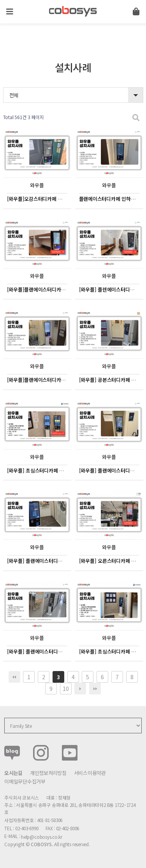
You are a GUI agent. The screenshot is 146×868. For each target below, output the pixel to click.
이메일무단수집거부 (25, 781)
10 (66, 689)
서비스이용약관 (90, 773)
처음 (14, 677)
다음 (80, 689)
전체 (14, 95)
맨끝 (95, 689)
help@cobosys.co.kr (42, 837)
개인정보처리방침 (48, 773)
